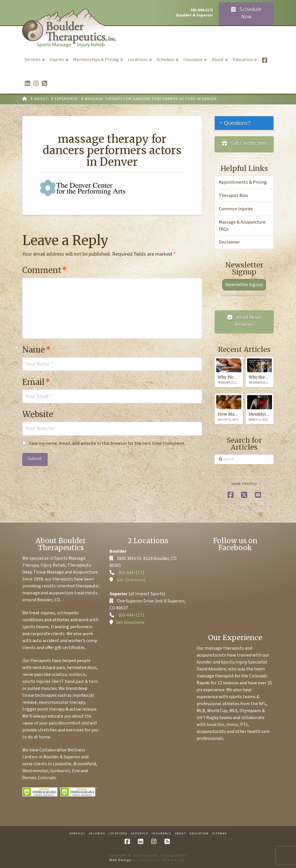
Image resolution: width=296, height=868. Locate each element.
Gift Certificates (244, 144)
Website (38, 414)
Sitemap (219, 834)
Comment (45, 270)
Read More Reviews (244, 321)
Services (77, 834)
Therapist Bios (233, 196)
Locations (118, 834)
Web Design (121, 860)
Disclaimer (229, 242)
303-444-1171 (131, 573)
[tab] (244, 123)
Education (199, 834)
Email (36, 382)
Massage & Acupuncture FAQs (242, 226)
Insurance (162, 834)
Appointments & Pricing (243, 182)
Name (37, 350)
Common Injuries (236, 209)
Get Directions (131, 580)
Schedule (139, 834)
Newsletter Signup (244, 285)
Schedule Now (246, 13)
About (181, 834)
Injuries (97, 834)
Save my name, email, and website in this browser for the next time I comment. (107, 443)
